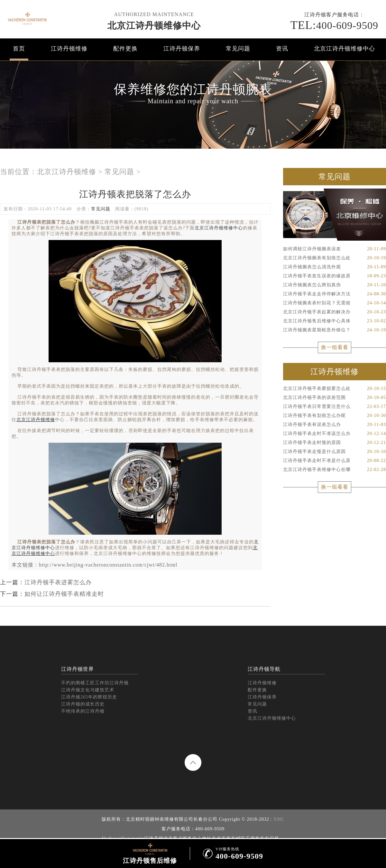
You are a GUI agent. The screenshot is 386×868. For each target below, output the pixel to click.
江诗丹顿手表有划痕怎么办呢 (335, 416)
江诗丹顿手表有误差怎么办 (335, 425)
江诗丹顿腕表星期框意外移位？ (335, 330)
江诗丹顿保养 (182, 49)
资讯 (282, 49)
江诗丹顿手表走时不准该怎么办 (335, 434)
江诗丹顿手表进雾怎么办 (58, 582)
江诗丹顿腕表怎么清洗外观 (335, 267)
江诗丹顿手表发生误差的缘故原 (335, 276)
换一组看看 (335, 347)
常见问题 (238, 49)
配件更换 (125, 49)
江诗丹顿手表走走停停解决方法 (335, 294)
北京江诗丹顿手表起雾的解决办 (335, 312)
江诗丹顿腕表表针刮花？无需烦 (335, 303)
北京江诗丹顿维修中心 (154, 26)
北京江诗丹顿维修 (67, 172)
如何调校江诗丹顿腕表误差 (335, 249)
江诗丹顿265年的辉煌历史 (89, 697)
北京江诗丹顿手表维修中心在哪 (335, 470)
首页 (19, 49)
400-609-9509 (334, 25)
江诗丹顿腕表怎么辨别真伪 (335, 285)
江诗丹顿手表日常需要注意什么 (335, 407)
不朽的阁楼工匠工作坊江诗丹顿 (95, 683)
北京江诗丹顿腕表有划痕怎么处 (335, 258)
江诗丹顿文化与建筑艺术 (88, 690)
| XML (277, 819)
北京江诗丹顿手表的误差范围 (335, 398)
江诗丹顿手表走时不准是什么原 (335, 461)
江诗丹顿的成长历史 (83, 704)
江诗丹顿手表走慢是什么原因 (335, 452)
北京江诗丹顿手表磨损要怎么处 (335, 389)
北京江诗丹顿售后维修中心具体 (335, 321)
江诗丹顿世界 (78, 669)
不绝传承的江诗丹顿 (83, 711)
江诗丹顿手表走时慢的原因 (335, 443)
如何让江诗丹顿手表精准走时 (64, 594)
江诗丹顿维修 (69, 49)
